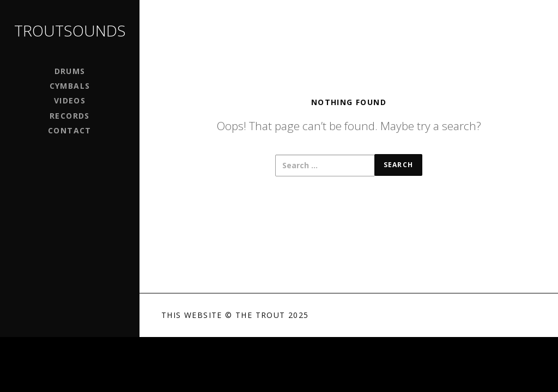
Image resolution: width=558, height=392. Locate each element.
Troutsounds (70, 30)
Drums (70, 71)
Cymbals (70, 86)
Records (70, 116)
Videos (70, 100)
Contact (70, 130)
